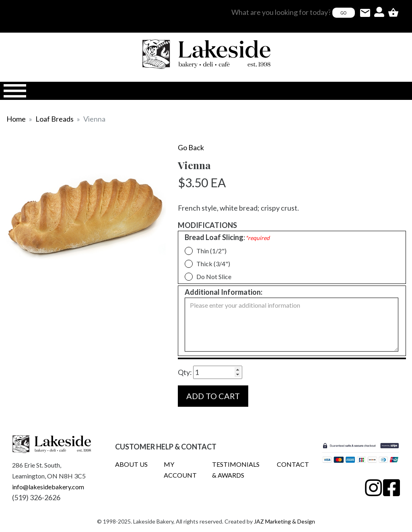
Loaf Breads (55, 119)
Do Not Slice (211, 276)
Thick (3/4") (210, 263)
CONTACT (293, 464)
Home (16, 119)
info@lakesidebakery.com (48, 487)
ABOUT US (131, 464)
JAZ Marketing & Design (284, 521)
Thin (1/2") (208, 250)
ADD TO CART (213, 396)
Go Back (191, 147)
